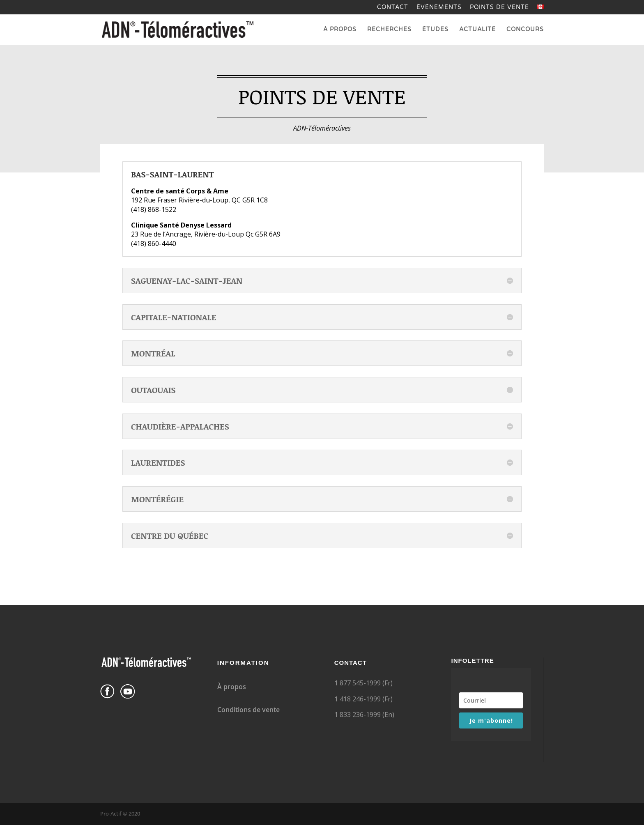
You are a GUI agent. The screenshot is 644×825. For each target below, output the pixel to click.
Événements (439, 8)
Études (435, 30)
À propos (340, 30)
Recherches (389, 30)
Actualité (477, 30)
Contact (393, 8)
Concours (525, 30)
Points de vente (499, 8)
